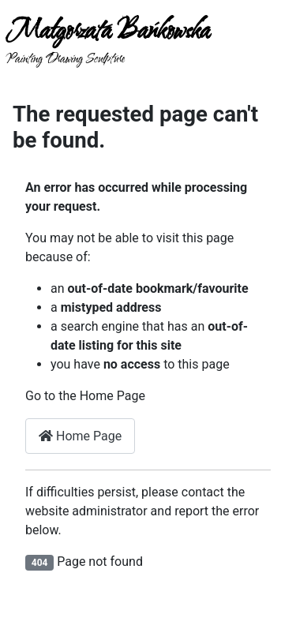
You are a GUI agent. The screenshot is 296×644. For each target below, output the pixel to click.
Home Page (80, 436)
